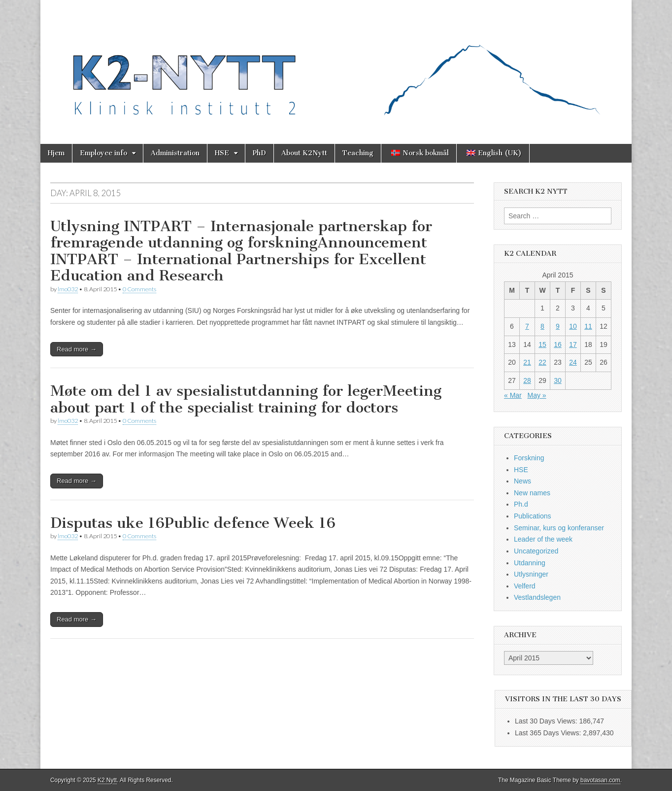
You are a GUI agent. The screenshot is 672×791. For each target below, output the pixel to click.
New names (532, 493)
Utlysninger (531, 574)
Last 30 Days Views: (547, 721)
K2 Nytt (107, 780)
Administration (175, 153)
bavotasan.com (600, 780)
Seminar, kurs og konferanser (559, 528)
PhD (259, 153)
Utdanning (530, 563)
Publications (533, 516)
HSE (222, 153)
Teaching (358, 153)
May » (537, 395)
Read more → (77, 349)
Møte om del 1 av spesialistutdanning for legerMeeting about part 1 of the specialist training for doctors (246, 399)
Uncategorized (536, 551)
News (522, 481)
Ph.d (521, 504)
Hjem (56, 153)
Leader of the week (543, 539)
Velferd (525, 586)
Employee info (103, 153)
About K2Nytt (304, 153)
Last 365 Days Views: (549, 733)
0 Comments (139, 289)
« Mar (513, 395)
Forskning (529, 458)
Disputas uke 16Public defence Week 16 (193, 523)
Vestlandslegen (537, 597)
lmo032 (68, 289)
